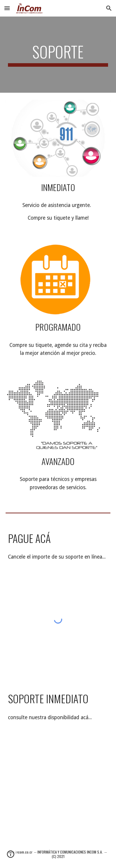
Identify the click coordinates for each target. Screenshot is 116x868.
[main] (58, 55)
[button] (7, 8)
